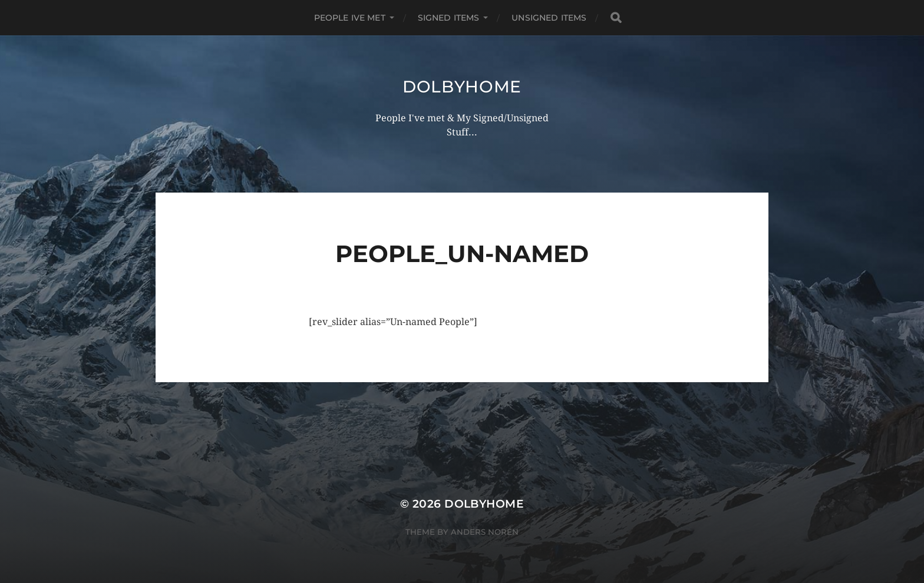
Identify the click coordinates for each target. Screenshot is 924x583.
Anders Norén (485, 532)
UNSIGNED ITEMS (549, 18)
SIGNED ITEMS (449, 18)
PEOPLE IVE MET (350, 18)
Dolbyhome (462, 87)
